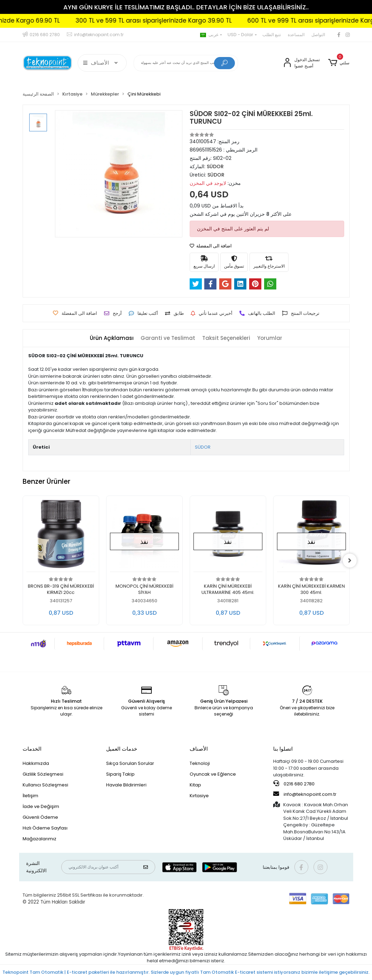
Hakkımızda (36, 763)
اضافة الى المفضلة (211, 246)
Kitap (195, 785)
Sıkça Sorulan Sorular (130, 763)
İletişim (30, 796)
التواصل (318, 35)
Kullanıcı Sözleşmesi (45, 785)
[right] (350, 561)
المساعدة (296, 35)
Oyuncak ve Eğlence (213, 774)
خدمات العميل (122, 749)
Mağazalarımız (39, 839)
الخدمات (32, 749)
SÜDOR (203, 447)
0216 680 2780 (294, 784)
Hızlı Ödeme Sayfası (45, 828)
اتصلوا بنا (283, 749)
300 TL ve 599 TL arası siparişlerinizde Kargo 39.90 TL (179, 21)
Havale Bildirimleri (126, 785)
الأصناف (199, 749)
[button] (339, 63)
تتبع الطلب (272, 35)
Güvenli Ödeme (40, 817)
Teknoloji (200, 763)
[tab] (112, 338)
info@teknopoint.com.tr (305, 794)
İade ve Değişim (41, 806)
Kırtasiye (199, 796)
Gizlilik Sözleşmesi (43, 774)
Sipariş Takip (120, 774)
